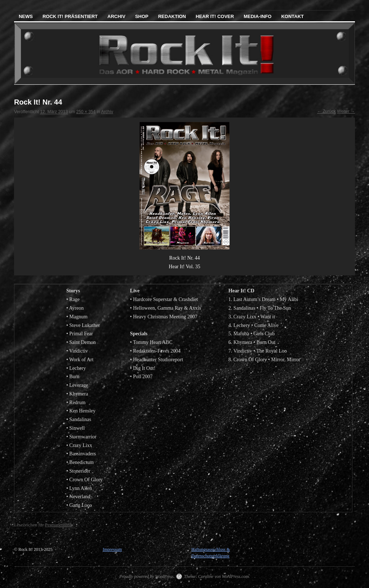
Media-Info (257, 16)
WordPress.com (235, 576)
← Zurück (326, 111)
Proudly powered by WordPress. (147, 576)
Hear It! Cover (215, 16)
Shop (142, 16)
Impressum (112, 549)
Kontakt (292, 16)
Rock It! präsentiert (70, 16)
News (26, 16)
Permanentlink (59, 525)
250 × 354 (86, 112)
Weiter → (346, 111)
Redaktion (172, 16)
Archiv (116, 16)
